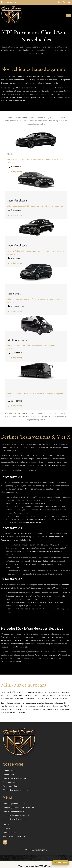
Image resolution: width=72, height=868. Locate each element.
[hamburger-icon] (68, 16)
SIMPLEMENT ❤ (41, 850)
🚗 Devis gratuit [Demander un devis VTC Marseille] (60, 863)
